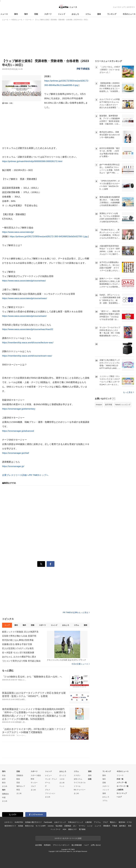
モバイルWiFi (41, 826)
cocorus (51, 826)
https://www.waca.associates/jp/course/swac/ (25, 298)
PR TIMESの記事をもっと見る (76, 612)
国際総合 (5, 794)
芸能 (36, 14)
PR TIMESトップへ (39, 475)
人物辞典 (120, 790)
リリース (120, 775)
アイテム (97, 822)
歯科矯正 (123, 826)
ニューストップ (119, 7)
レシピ (90, 826)
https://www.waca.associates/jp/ (18, 232)
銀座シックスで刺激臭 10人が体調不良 (20, 632)
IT (46, 786)
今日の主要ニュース (81, 664)
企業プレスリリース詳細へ (16, 475)
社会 (4, 775)
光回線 (21, 826)
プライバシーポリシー (61, 845)
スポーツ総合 (36, 775)
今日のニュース (129, 14)
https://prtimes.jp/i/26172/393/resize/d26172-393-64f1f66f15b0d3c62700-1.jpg (49, 236)
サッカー (34, 783)
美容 (130, 826)
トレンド (62, 14)
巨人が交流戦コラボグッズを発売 (18, 648)
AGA (64, 829)
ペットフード (56, 829)
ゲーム (48, 783)
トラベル (77, 786)
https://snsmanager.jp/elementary (19, 409)
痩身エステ (72, 829)
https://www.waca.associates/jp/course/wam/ (24, 316)
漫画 (99, 14)
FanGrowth (48, 822)
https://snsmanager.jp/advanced (18, 431)
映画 (18, 779)
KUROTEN (19, 822)
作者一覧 (120, 779)
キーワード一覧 (123, 786)
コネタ (62, 779)
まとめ (5, 786)
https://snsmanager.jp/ (13, 466)
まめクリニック (60, 822)
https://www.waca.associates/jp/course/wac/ (24, 281)
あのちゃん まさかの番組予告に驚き (19, 657)
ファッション (50, 793)
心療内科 (89, 822)
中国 (4, 797)
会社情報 (38, 845)
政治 (4, 783)
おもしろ (75, 14)
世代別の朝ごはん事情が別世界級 (18, 640)
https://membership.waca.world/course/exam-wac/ (27, 356)
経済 (4, 779)
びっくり (63, 775)
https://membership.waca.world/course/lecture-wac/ (28, 343)
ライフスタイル (80, 783)
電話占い (113, 822)
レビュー (48, 775)
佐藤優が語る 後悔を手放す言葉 (17, 644)
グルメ (48, 790)
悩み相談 (59, 826)
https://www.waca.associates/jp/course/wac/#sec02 (28, 329)
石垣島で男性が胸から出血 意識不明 (19, 636)
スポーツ (48, 14)
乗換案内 (107, 826)
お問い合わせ (96, 845)
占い (75, 826)
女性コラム (78, 779)
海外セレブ (21, 786)
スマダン (77, 775)
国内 (16, 14)
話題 (90, 779)
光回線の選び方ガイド (33, 822)
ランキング (112, 14)
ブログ (105, 822)
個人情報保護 (77, 845)
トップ (7, 625)
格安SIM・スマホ (125, 822)
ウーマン (82, 826)
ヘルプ (119, 797)
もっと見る (129, 392)
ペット (62, 786)
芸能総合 (20, 775)
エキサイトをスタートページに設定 (68, 838)
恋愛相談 (68, 826)
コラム (88, 14)
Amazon (99, 405)
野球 (32, 779)
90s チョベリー (80, 790)
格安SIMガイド (10, 826)
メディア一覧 (122, 783)
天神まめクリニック (76, 822)
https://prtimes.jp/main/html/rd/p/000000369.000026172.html (32, 161)
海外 (26, 14)
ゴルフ (33, 786)
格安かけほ (29, 826)
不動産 (115, 826)
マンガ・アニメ (51, 779)
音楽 (18, 783)
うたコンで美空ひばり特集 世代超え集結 (21, 661)
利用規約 (47, 845)
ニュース (4, 14)
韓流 (18, 790)
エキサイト (131, 7)
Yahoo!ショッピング (123, 405)
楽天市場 (109, 405)
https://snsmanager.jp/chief (16, 453)
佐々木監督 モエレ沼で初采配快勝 (18, 653)
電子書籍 (82, 829)
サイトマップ (122, 793)
